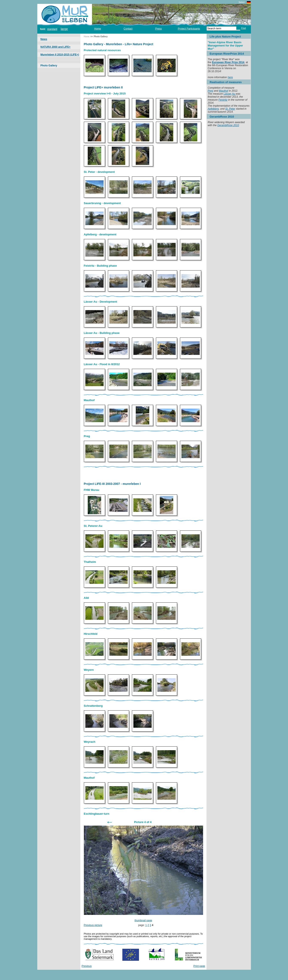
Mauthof (224, 91)
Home (98, 29)
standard (52, 29)
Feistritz (223, 100)
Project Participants (189, 29)
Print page (199, 966)
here (230, 77)
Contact (128, 29)
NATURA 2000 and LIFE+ (56, 47)
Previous (87, 966)
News (44, 39)
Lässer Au (230, 94)
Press (159, 29)
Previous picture (93, 925)
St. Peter (230, 109)
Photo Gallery (49, 66)
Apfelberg (213, 109)
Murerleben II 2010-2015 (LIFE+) (60, 55)
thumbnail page (143, 920)
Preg (210, 91)
